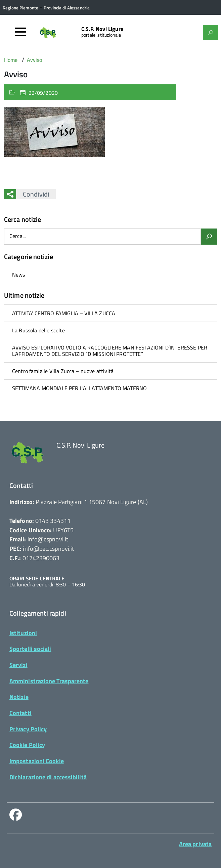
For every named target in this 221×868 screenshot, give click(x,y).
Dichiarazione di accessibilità (48, 777)
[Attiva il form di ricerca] (211, 33)
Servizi (18, 665)
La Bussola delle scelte (38, 330)
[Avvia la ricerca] (209, 237)
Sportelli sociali (30, 649)
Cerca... (17, 236)
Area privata (195, 844)
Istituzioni (23, 633)
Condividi (33, 194)
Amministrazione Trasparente (49, 681)
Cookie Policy (27, 745)
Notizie (19, 697)
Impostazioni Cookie (37, 761)
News (19, 275)
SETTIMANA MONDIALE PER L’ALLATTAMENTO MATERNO (79, 388)
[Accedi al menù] (20, 32)
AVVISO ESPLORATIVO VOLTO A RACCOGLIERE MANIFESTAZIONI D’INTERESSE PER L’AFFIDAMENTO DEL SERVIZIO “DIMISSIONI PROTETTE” (110, 350)
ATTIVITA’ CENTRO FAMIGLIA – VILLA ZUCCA (64, 313)
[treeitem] (110, 274)
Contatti (20, 713)
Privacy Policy (28, 729)
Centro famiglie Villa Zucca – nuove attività (63, 371)
